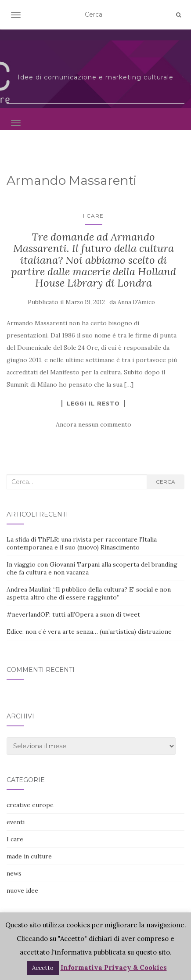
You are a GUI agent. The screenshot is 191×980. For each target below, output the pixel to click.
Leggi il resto (93, 403)
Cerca (166, 482)
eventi (16, 822)
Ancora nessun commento (94, 424)
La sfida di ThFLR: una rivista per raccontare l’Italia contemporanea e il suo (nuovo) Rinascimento (82, 543)
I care (93, 216)
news (14, 873)
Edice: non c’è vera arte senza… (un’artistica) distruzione (89, 632)
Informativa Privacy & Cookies (114, 967)
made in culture (29, 856)
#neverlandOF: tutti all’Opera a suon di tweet (73, 614)
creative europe (30, 805)
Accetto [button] (43, 968)
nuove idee (22, 890)
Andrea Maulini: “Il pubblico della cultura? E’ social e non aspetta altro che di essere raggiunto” (89, 593)
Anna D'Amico (136, 302)
